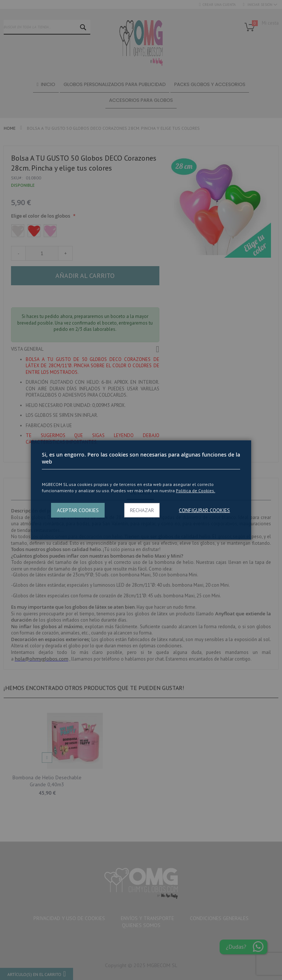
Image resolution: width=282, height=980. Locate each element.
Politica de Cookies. (196, 491)
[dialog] (141, 490)
